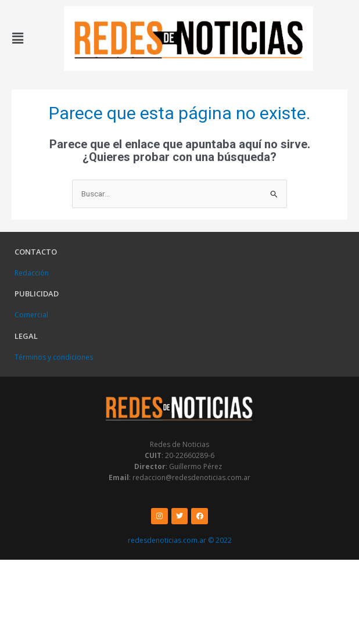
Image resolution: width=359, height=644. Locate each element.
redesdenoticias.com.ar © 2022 (180, 540)
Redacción (32, 273)
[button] (18, 38)
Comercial (31, 315)
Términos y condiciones (54, 357)
